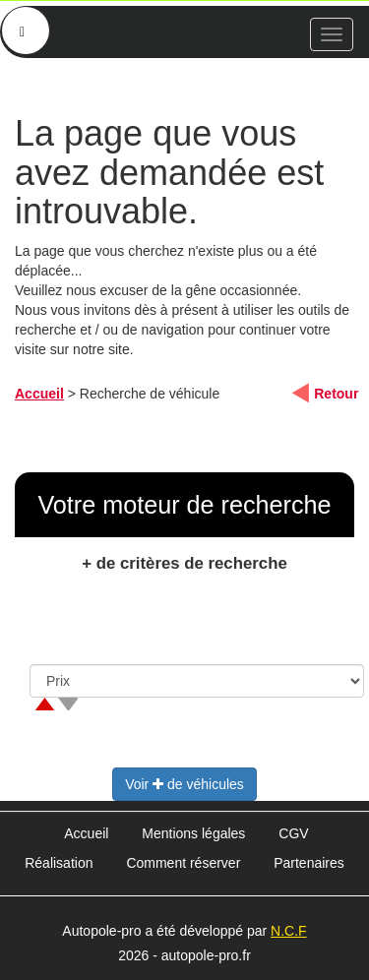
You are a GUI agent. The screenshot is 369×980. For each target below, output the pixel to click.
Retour (336, 394)
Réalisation (59, 863)
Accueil (39, 394)
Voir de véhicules (184, 784)
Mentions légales (193, 833)
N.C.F (289, 931)
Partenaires (309, 863)
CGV (293, 833)
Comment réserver (183, 863)
